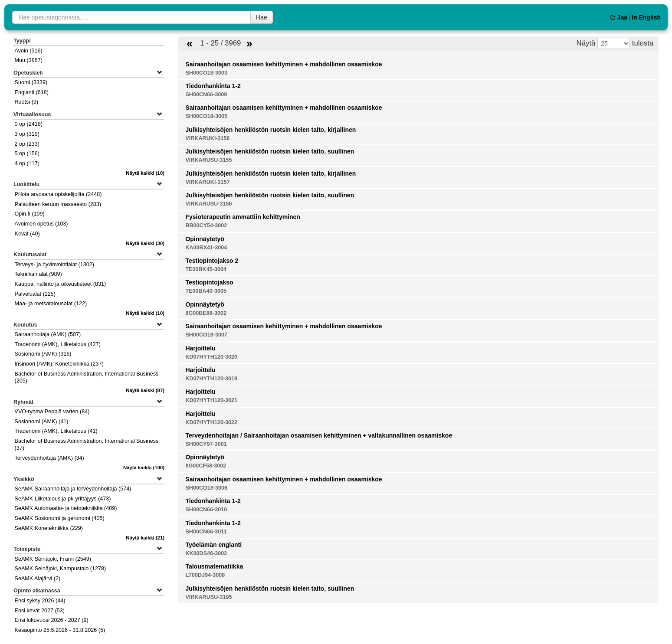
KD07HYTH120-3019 (211, 379)
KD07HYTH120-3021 (211, 400)
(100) (144, 467)
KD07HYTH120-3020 (211, 357)
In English (646, 17)
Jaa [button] (619, 17)
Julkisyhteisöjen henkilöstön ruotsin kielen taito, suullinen (270, 151)
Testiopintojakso (209, 282)
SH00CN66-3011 (206, 532)
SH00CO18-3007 (206, 335)
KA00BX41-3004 (206, 248)
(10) (145, 173)
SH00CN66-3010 (206, 510)
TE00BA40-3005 (206, 291)
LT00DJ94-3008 (205, 575)
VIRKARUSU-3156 (208, 204)
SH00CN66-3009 (206, 95)
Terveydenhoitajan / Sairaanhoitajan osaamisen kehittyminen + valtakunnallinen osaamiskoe (319, 435)
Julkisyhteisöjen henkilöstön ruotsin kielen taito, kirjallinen (270, 130)
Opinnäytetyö (205, 239)
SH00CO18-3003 (206, 73)
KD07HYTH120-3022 (211, 422)
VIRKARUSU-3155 (208, 160)
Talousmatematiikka (214, 566)
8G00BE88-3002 (206, 313)
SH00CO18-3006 (206, 488)
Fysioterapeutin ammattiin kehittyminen (243, 217)
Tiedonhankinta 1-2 (213, 86)
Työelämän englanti (213, 545)
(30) (145, 243)
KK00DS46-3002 (206, 553)
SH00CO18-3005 (206, 116)
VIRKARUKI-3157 (207, 182)
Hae (262, 17)
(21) (145, 538)
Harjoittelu (200, 348)
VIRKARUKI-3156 (207, 138)
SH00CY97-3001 (206, 444)
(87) (145, 390)
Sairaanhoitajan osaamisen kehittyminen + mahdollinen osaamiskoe (284, 64)
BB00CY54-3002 (206, 226)
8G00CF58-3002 (206, 466)
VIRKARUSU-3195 (208, 597)
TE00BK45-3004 (206, 269)
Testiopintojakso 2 (212, 261)
